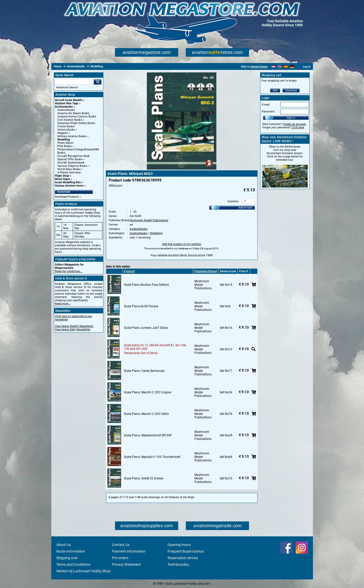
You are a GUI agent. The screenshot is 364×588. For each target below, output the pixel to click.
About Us (64, 545)
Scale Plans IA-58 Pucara (141, 306)
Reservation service (183, 558)
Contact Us (121, 545)
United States (259, 67)
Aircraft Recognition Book (74, 156)
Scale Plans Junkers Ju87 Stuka (146, 328)
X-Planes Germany (69, 173)
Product (129, 271)
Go (98, 82)
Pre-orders (120, 558)
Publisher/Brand (206, 271)
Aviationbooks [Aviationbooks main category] (66, 110)
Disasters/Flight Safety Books (76, 123)
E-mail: (266, 105)
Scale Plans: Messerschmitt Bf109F (148, 435)
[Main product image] (182, 169)
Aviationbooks (64, 107)
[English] (280, 67)
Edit (275, 90)
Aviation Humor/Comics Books (77, 117)
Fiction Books (66, 126)
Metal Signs (62, 179)
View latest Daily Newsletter (73, 329)
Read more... (63, 304)
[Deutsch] (292, 67)
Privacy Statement (126, 564)
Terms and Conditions (73, 564)
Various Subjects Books (72, 166)
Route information (71, 551)
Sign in (291, 118)
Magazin (63, 133)
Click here (298, 127)
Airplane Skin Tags (67, 103)
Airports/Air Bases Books (73, 113)
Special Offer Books (70, 159)
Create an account (295, 124)
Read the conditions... (69, 271)
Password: (268, 111)
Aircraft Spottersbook (71, 163)
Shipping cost (67, 558)
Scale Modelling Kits (68, 182)
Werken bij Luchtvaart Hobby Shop (83, 571)
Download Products (67, 197)
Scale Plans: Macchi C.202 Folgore (147, 392)
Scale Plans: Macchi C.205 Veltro (146, 414)
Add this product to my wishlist (182, 244)
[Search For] (74, 82)
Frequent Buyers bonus (186, 551)
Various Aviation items (69, 186)
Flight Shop (62, 176)
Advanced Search (67, 87)
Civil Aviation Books (70, 120)
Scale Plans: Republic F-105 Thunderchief (152, 457)
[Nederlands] (273, 67)
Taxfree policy (178, 564)
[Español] (286, 67)
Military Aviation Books (72, 136)
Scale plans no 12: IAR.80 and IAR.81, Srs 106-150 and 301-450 (155, 347)
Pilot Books (65, 146)
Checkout (291, 90)
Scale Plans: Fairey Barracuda (144, 371)
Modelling (64, 140)
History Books (66, 130)
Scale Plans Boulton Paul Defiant (146, 285)
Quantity (233, 201)
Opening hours (179, 545)
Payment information (129, 551)
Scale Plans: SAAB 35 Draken (144, 478)
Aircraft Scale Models (69, 100)
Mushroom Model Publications (149, 220)
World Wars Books (69, 169)
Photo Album (65, 143)
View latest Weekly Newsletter (74, 326)
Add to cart (245, 208)
